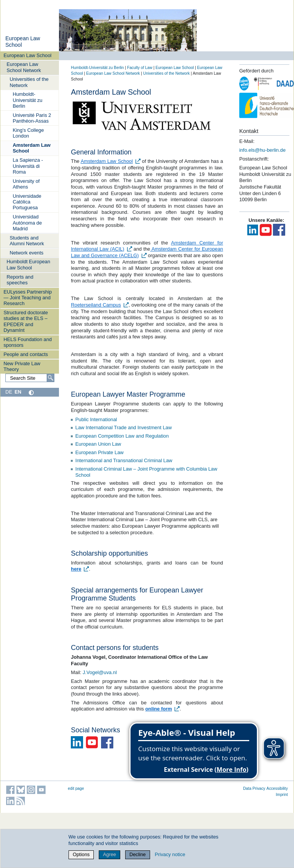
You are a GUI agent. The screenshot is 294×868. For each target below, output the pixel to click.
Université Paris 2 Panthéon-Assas (32, 118)
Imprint (282, 795)
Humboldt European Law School (28, 264)
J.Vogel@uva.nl (100, 672)
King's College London (28, 133)
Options (81, 854)
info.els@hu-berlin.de (262, 150)
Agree (109, 854)
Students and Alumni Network (27, 241)
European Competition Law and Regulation (122, 436)
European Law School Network (24, 67)
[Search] (51, 378)
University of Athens (26, 184)
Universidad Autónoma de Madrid (27, 223)
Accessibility (277, 788)
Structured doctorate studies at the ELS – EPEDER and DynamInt (26, 321)
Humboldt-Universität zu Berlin (28, 100)
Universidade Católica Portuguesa (27, 202)
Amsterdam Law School (32, 148)
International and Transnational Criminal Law (124, 460)
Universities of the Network (29, 82)
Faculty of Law (140, 68)
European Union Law (98, 444)
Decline (138, 854)
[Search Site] (30, 378)
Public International (96, 419)
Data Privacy (254, 788)
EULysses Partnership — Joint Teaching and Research (28, 298)
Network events (26, 253)
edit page (76, 788)
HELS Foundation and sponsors (28, 342)
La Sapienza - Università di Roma (28, 166)
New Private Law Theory (22, 366)
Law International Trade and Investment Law (124, 427)
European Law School (27, 55)
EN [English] (18, 392)
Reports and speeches (20, 280)
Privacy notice (170, 854)
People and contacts (26, 354)
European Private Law (100, 452)
